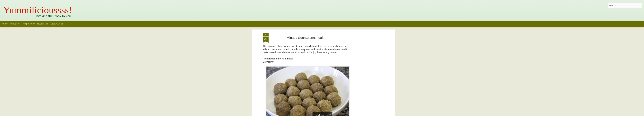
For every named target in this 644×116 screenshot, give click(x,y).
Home (5, 24)
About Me (15, 24)
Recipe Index (28, 24)
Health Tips (43, 24)
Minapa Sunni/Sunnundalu (306, 38)
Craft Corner (57, 24)
